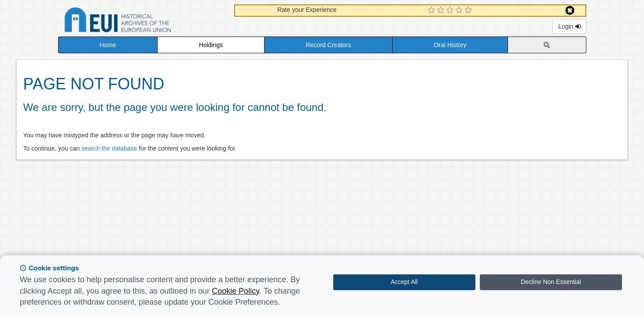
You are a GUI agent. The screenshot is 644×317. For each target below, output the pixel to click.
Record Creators (329, 45)
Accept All (404, 282)
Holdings (211, 45)
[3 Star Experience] (451, 11)
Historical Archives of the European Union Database (143, 21)
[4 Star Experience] (460, 11)
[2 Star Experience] (442, 11)
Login (569, 26)
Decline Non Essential (551, 282)
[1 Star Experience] (432, 11)
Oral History (450, 45)
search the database (109, 148)
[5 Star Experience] (469, 11)
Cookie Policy (236, 291)
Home (108, 45)
